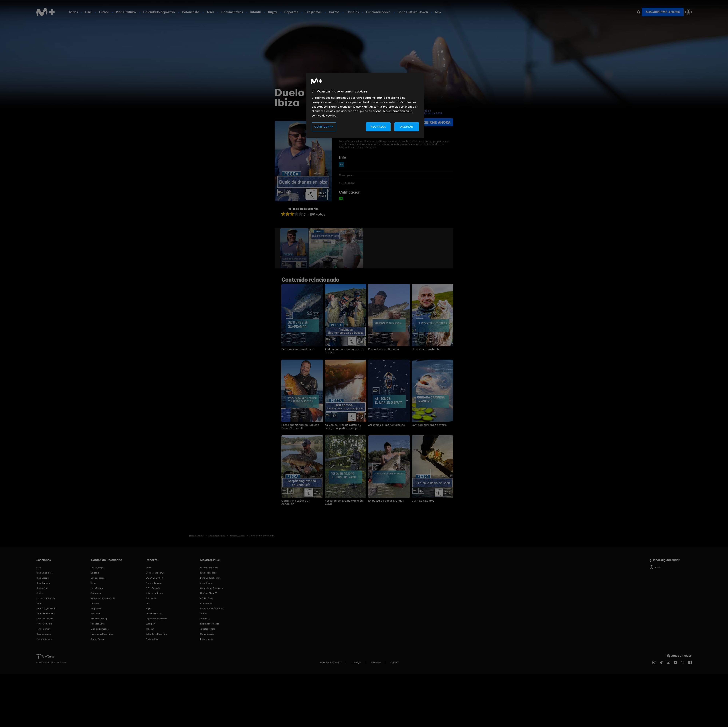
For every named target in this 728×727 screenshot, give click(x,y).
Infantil (256, 12)
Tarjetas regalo (208, 629)
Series (74, 12)
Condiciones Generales (212, 588)
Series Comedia (44, 624)
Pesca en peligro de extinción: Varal (344, 502)
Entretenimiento (44, 639)
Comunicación (207, 634)
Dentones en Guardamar (298, 349)
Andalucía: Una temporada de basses (345, 351)
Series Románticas (45, 613)
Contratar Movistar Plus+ (212, 608)
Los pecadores (98, 578)
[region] (365, 105)
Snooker (150, 629)
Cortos (334, 12)
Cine (88, 12)
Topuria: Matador (154, 613)
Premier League (154, 583)
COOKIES (394, 662)
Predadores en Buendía (384, 349)
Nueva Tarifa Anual (209, 624)
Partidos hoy (152, 639)
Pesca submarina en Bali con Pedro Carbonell (300, 427)
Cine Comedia (43, 583)
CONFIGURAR (324, 127)
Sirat (93, 583)
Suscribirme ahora (663, 12)
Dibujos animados (100, 629)
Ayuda (655, 567)
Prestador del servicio (331, 662)
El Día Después (153, 588)
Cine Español (43, 578)
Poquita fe (96, 608)
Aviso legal (356, 662)
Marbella (95, 613)
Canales (353, 12)
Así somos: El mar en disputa (387, 425)
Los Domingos (98, 568)
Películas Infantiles (46, 598)
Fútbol (104, 12)
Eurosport (151, 624)
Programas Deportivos (102, 634)
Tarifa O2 (205, 618)
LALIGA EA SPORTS (155, 578)
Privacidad (376, 662)
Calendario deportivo (159, 12)
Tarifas (203, 613)
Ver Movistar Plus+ (209, 568)
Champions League (155, 573)
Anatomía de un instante (103, 598)
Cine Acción (42, 588)
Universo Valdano (154, 593)
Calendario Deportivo (156, 634)
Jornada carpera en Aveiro (429, 425)
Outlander (96, 593)
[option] (295, 248)
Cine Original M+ (45, 573)
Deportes (291, 12)
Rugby (273, 12)
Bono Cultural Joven (413, 12)
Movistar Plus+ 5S (209, 593)
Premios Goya (98, 624)
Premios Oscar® (99, 618)
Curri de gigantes (423, 501)
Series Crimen (43, 629)
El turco (95, 603)
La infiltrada (97, 588)
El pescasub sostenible (426, 349)
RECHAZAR (378, 127)
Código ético (206, 598)
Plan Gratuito (126, 12)
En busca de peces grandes (386, 501)
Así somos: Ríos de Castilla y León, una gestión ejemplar (343, 427)
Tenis (210, 12)
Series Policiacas (45, 618)
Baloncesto (191, 12)
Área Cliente (206, 583)
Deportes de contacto (156, 618)
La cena (95, 573)
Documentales (232, 12)
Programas (313, 12)
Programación (207, 639)
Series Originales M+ (46, 608)
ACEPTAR (407, 127)
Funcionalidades (378, 12)
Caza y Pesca (97, 639)
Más (438, 12)
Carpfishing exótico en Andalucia (296, 502)
